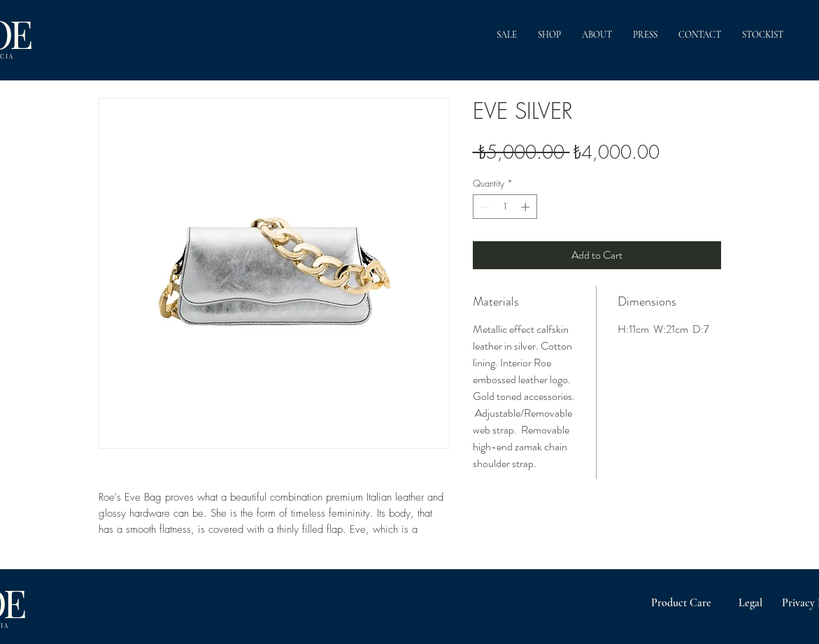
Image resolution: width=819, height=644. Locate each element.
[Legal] (751, 603)
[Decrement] (483, 207)
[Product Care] (681, 603)
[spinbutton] (505, 207)
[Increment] (527, 207)
